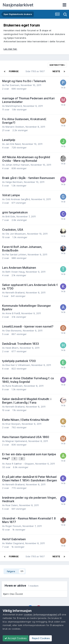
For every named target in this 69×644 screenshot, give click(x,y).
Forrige (14, 71)
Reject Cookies (41, 638)
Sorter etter (57, 65)
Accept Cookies (16, 638)
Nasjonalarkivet (18, 5)
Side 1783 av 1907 (36, 71)
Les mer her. (10, 49)
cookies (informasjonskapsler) (41, 615)
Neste (56, 71)
